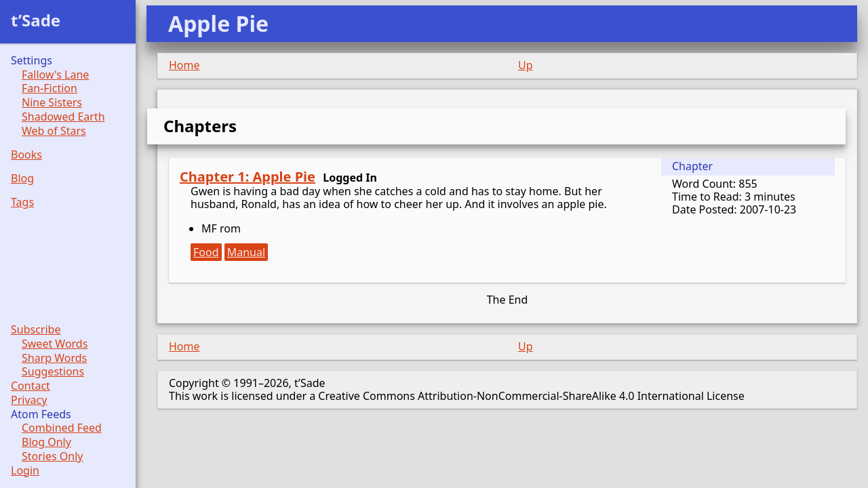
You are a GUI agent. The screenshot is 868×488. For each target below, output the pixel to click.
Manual (246, 252)
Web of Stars (54, 131)
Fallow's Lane (55, 75)
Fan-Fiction (50, 88)
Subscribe (36, 330)
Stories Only (53, 456)
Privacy (29, 400)
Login (25, 471)
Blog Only (46, 442)
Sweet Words (55, 344)
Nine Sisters (52, 103)
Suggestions (53, 372)
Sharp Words (54, 358)
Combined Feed (62, 428)
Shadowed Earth (63, 117)
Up (526, 65)
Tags (22, 202)
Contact (31, 386)
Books (26, 155)
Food (206, 252)
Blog (22, 179)
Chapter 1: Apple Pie (248, 177)
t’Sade (36, 20)
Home (184, 65)
